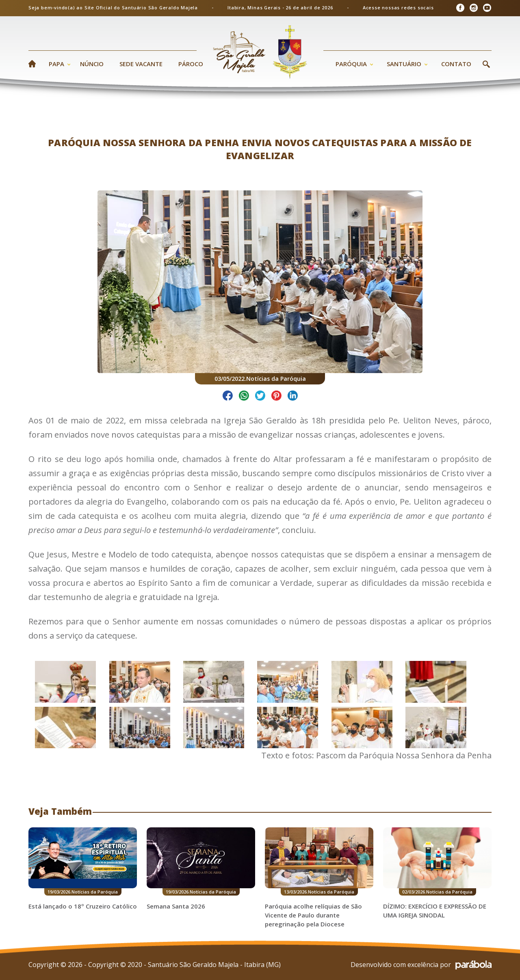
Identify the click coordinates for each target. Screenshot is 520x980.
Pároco (191, 64)
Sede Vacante (141, 64)
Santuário (404, 64)
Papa (56, 64)
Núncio (92, 64)
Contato (456, 64)
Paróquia (351, 64)
